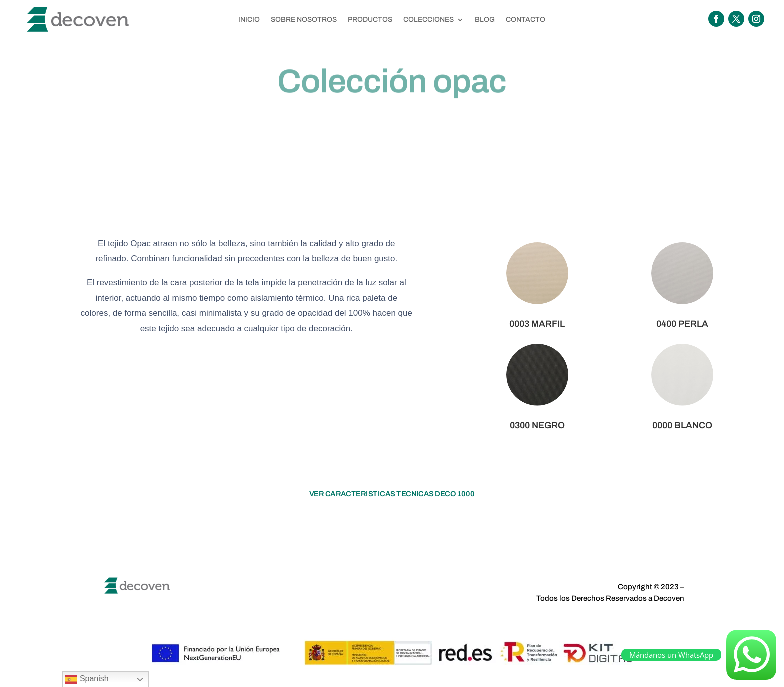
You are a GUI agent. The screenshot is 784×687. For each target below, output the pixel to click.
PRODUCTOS (370, 20)
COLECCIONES (429, 20)
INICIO (249, 20)
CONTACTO (526, 20)
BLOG (485, 20)
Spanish (87, 679)
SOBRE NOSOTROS (304, 20)
